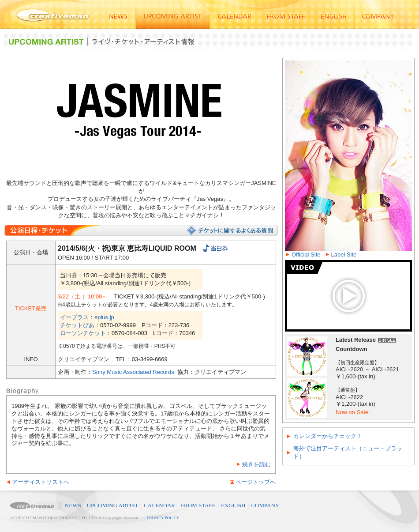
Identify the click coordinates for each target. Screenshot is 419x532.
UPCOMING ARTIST (113, 505)
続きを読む (256, 464)
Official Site (306, 255)
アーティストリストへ (41, 482)
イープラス (74, 317)
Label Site (344, 255)
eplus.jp (104, 317)
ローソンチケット (83, 333)
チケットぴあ (77, 325)
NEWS (73, 505)
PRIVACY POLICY (163, 518)
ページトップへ (256, 482)
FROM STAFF (198, 505)
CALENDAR (159, 505)
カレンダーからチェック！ (328, 436)
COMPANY (265, 505)
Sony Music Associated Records (133, 372)
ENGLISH (233, 505)
